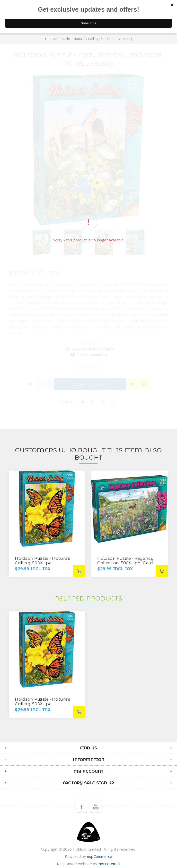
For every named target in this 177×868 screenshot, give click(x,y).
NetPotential (109, 864)
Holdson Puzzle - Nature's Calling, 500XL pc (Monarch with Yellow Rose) (43, 565)
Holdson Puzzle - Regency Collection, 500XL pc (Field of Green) (125, 563)
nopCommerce (100, 856)
